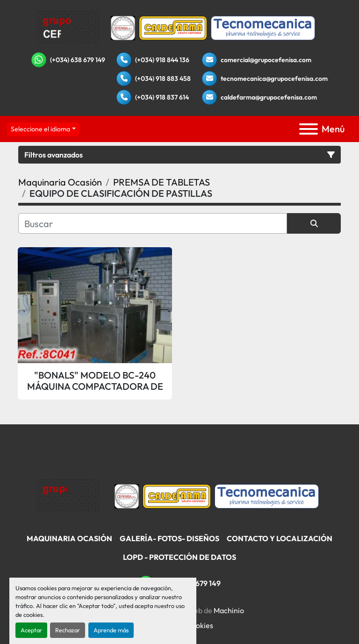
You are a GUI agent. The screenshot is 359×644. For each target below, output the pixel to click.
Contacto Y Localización (280, 538)
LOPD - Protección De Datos (179, 557)
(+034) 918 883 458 (163, 79)
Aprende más (111, 630)
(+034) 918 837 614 (162, 97)
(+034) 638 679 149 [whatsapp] (78, 60)
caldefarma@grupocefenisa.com (269, 97)
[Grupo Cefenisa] (68, 495)
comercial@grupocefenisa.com (266, 60)
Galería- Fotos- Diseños (169, 538)
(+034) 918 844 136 (162, 60)
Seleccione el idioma (40, 129)
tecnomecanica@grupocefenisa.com (274, 79)
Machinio (229, 610)
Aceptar (31, 630)
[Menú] (309, 129)
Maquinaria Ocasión (69, 538)
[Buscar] (153, 223)
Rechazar (68, 630)
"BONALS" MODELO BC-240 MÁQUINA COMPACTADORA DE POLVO (95, 381)
